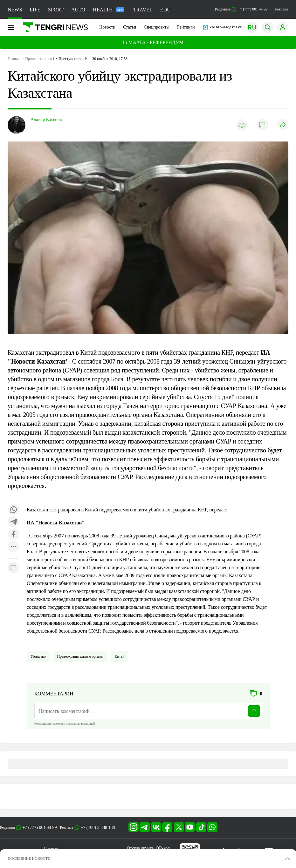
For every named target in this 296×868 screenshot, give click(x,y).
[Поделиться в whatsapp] (13, 510)
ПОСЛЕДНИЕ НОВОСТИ (29, 858)
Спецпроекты (157, 27)
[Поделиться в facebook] (13, 535)
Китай (120, 656)
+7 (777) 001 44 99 (39, 828)
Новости (107, 27)
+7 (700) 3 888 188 (98, 828)
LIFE (35, 10)
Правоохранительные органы (80, 656)
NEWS (15, 10)
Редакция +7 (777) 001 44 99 (241, 9)
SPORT (56, 10)
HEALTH (109, 10)
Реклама (282, 9)
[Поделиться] (283, 125)
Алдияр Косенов (46, 119)
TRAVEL (143, 10)
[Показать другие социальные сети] (13, 547)
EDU (165, 10)
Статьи (130, 27)
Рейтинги (186, 27)
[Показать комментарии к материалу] (13, 568)
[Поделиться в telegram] (13, 522)
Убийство (38, 656)
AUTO (78, 10)
